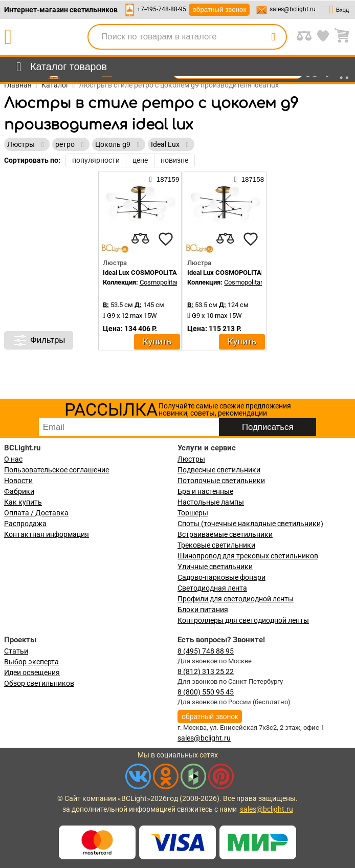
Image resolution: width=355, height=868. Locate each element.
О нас (13, 459)
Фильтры (39, 340)
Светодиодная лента (212, 588)
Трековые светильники (216, 545)
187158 (249, 179)
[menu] (60, 67)
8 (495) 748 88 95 (206, 651)
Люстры (191, 459)
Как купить (23, 502)
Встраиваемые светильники (225, 534)
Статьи (16, 651)
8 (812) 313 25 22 (206, 671)
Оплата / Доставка (36, 513)
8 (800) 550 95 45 (206, 692)
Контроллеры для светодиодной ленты (243, 620)
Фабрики (19, 491)
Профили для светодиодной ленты (236, 599)
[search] (273, 37)
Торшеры (193, 513)
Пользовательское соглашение (57, 470)
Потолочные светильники (221, 481)
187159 (164, 179)
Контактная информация (47, 534)
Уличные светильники (215, 567)
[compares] (140, 239)
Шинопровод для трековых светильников (248, 556)
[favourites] (166, 239)
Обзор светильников (39, 683)
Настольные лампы (211, 502)
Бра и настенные (205, 491)
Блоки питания (203, 610)
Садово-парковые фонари (221, 577)
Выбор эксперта (31, 662)
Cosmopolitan (160, 282)
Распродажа (25, 524)
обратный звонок (219, 9)
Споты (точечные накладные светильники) (250, 524)
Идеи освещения (32, 672)
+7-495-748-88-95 (162, 9)
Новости (18, 481)
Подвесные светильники (219, 470)
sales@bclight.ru (293, 9)
